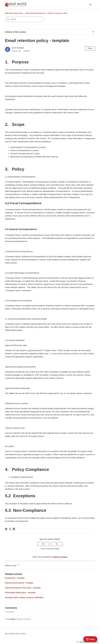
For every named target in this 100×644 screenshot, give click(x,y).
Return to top (12, 565)
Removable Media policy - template (20, 592)
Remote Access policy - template (19, 583)
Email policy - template (15, 578)
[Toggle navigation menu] (90, 5)
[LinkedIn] (14, 529)
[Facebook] (6, 529)
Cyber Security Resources (35, 13)
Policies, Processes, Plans (57, 13)
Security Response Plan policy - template (23, 588)
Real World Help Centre (14, 13)
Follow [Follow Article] (90, 48)
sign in (13, 619)
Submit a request (60, 557)
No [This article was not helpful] (57, 544)
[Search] (24, 19)
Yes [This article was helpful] (43, 544)
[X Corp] (10, 529)
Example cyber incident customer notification (24, 597)
